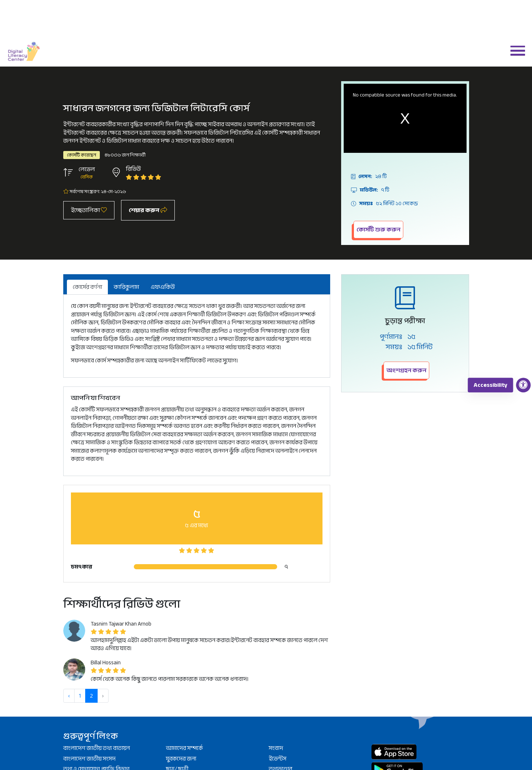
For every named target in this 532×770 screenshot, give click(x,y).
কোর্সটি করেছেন (82, 155)
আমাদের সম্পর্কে (184, 748)
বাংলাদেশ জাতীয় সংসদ (89, 759)
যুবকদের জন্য (181, 759)
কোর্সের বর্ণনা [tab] (87, 287)
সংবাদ (276, 748)
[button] (515, 50)
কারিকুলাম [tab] (126, 287)
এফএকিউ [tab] (163, 287)
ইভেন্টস (278, 759)
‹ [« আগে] (69, 696)
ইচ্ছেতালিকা (89, 210)
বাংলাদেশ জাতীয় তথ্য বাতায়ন (97, 748)
